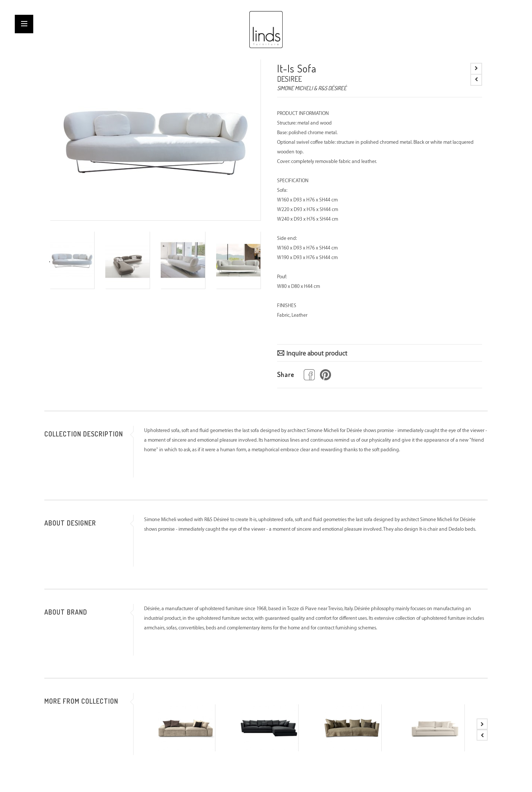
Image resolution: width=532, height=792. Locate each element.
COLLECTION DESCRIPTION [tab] (84, 434)
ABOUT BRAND (66, 612)
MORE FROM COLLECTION (81, 701)
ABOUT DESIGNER (70, 523)
